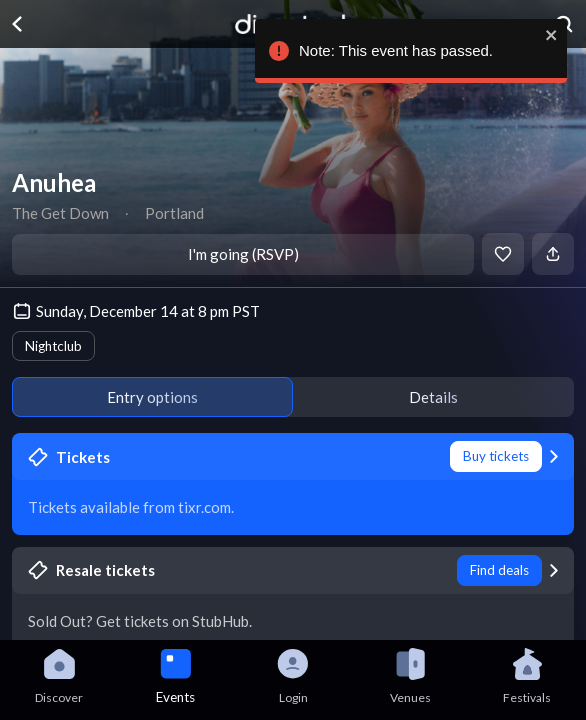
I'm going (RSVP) (243, 254)
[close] (547, 35)
